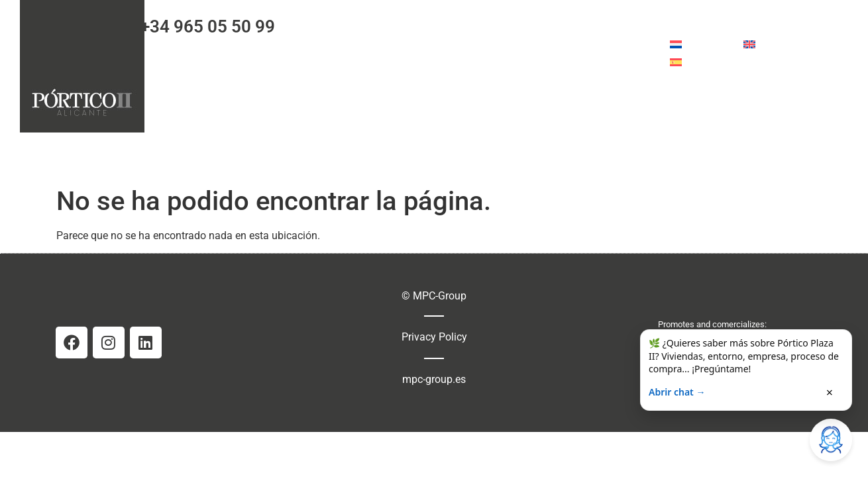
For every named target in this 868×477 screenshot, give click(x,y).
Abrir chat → (677, 392)
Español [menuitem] (705, 62)
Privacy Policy (434, 337)
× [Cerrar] (830, 392)
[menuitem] (700, 44)
